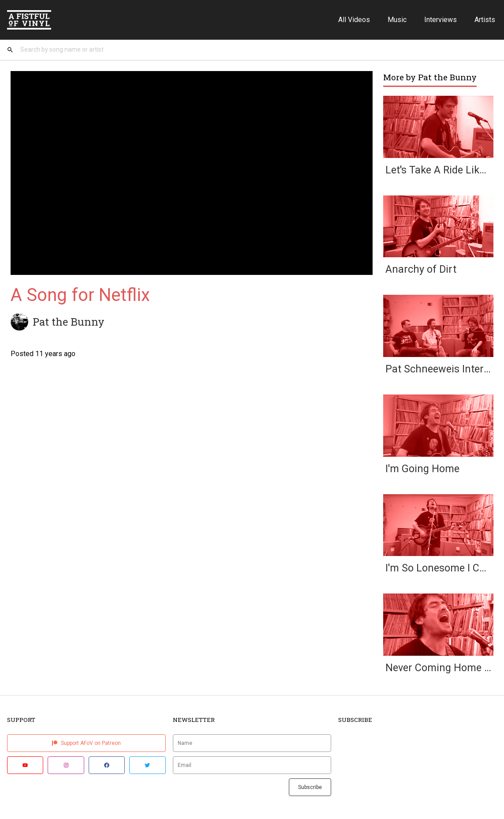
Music (397, 20)
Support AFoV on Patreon (86, 746)
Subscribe (310, 790)
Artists (485, 20)
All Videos (354, 20)
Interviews (441, 20)
